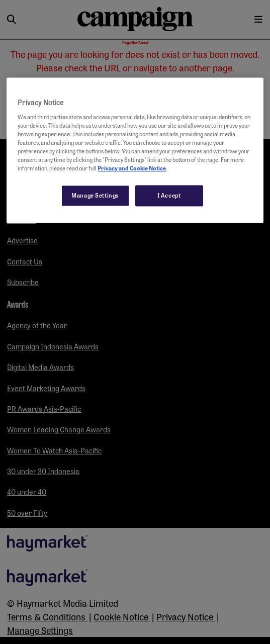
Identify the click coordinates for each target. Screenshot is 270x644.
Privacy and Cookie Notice (132, 168)
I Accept (169, 196)
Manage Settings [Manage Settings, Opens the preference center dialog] (95, 196)
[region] (135, 151)
